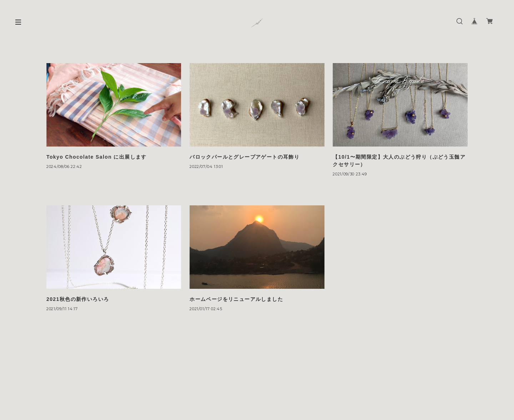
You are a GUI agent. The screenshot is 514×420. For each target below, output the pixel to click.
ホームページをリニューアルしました (236, 299)
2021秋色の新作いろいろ (78, 299)
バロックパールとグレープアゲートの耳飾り (245, 157)
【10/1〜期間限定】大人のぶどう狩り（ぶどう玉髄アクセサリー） (399, 161)
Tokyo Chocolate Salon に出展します (97, 157)
